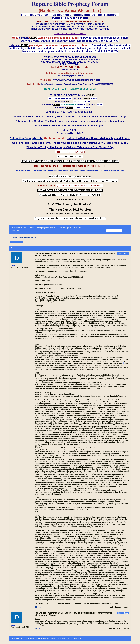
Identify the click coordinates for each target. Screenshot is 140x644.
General (32, 228)
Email (40, 607)
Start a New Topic (16, 242)
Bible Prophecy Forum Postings (45, 228)
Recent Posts (15, 230)
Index (25, 228)
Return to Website (17, 228)
